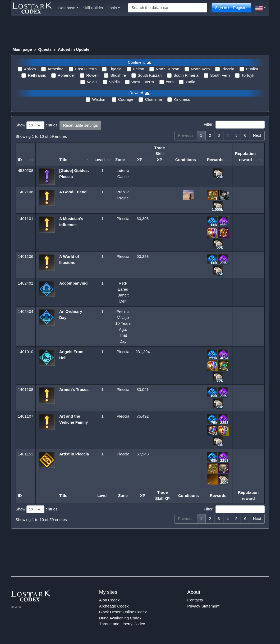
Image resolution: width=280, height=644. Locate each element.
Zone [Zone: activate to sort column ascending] (120, 160)
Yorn (170, 82)
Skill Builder (93, 8)
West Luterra (143, 82)
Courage (126, 99)
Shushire (118, 75)
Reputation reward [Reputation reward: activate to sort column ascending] (245, 157)
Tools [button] (114, 8)
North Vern (200, 69)
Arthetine (56, 69)
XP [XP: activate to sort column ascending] (140, 160)
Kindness (182, 99)
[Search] (168, 8)
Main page (22, 49)
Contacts (195, 600)
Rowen (92, 75)
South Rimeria (186, 75)
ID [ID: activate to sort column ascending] (20, 160)
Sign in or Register (231, 8)
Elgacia (115, 69)
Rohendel (66, 75)
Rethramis (37, 75)
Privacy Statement (203, 606)
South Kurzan (150, 75)
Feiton (139, 69)
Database (68, 8)
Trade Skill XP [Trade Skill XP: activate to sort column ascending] (160, 154)
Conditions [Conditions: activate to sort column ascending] (186, 160)
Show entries (37, 125)
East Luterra (86, 69)
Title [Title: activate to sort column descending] (63, 160)
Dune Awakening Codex (120, 618)
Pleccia (228, 69)
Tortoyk (248, 75)
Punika (252, 69)
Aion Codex (109, 600)
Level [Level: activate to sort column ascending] (99, 160)
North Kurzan (167, 69)
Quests (45, 49)
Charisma (153, 99)
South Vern (220, 75)
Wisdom (99, 99)
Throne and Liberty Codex (122, 624)
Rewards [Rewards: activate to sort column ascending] (215, 160)
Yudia (190, 82)
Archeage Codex (114, 606)
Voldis (92, 82)
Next (257, 135)
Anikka (30, 69)
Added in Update (74, 49)
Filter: (234, 125)
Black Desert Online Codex (123, 612)
